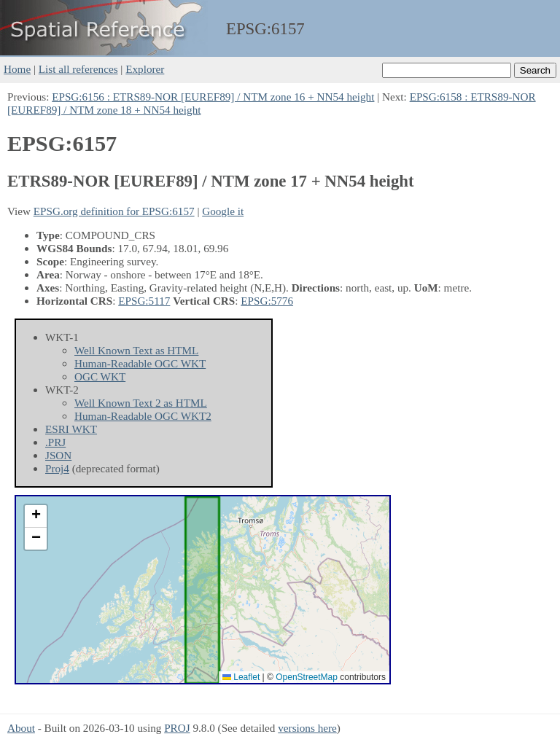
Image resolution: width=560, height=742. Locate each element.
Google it (223, 211)
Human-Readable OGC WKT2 (143, 416)
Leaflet (241, 677)
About (21, 728)
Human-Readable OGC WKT (140, 363)
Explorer (145, 69)
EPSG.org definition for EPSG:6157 (114, 211)
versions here (307, 728)
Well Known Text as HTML (136, 350)
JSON (58, 455)
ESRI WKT (71, 429)
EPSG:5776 (267, 301)
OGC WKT (100, 376)
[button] (36, 516)
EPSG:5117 (144, 301)
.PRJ (55, 442)
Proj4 (57, 468)
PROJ (177, 728)
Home (17, 69)
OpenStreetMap (307, 677)
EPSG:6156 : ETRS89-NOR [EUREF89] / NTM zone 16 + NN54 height (213, 97)
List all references (78, 69)
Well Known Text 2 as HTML (141, 403)
